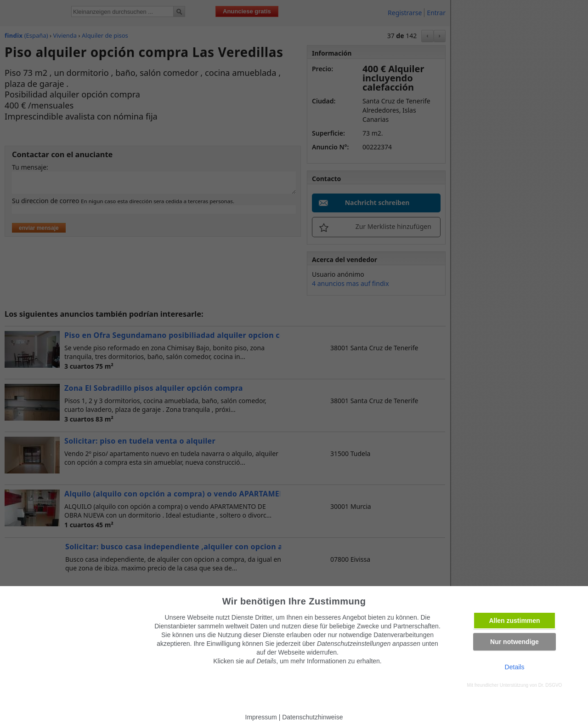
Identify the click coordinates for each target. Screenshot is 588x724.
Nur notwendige (514, 642)
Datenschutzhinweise (312, 717)
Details (515, 667)
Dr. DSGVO (550, 685)
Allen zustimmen (514, 621)
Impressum (261, 717)
